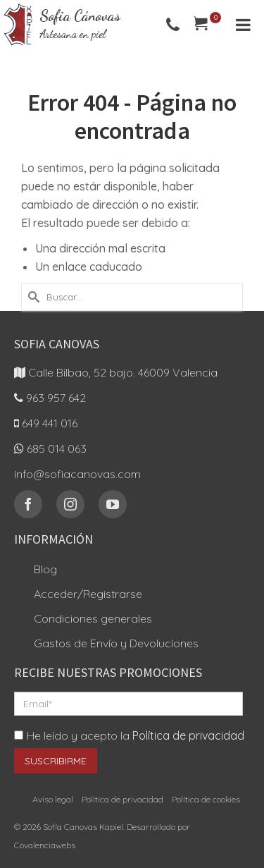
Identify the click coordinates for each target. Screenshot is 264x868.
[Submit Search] (32, 297)
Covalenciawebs (45, 845)
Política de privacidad (188, 735)
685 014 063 (50, 448)
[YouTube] (113, 504)
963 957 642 (50, 398)
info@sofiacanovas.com (77, 474)
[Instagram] (70, 504)
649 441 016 (46, 423)
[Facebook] (28, 504)
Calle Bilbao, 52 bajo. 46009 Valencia (116, 372)
